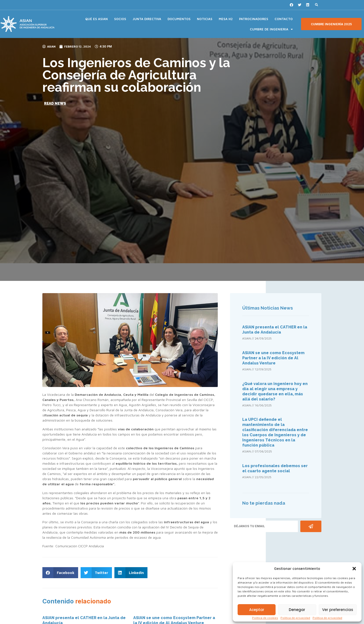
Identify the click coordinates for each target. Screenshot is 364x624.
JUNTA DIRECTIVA (147, 19)
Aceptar (257, 610)
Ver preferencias (338, 610)
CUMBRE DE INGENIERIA (271, 29)
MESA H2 (226, 19)
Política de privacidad (295, 618)
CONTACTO (284, 19)
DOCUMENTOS (179, 19)
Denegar (297, 610)
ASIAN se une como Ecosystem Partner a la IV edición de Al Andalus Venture (273, 358)
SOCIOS (120, 19)
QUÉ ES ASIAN (97, 19)
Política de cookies (265, 618)
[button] (354, 569)
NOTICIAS (205, 19)
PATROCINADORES (254, 19)
